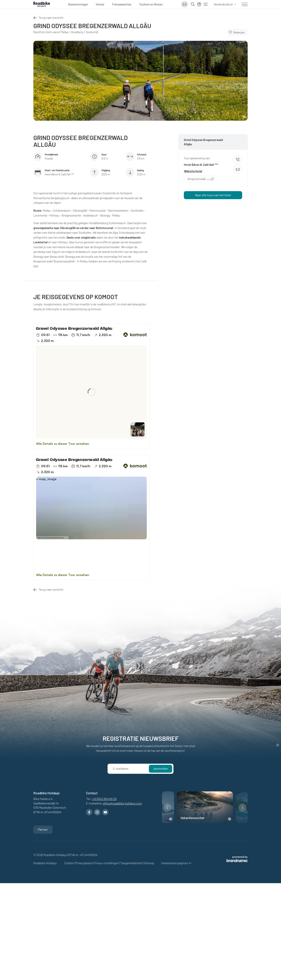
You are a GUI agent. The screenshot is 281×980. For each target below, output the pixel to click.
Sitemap (149, 863)
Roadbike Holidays (45, 863)
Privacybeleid (84, 863)
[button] (167, 808)
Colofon (69, 863)
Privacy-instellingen (106, 863)
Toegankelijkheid (131, 863)
